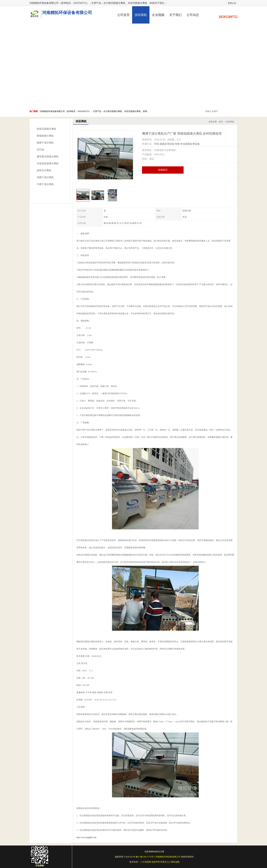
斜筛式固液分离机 (46, 129)
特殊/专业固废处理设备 (187, 144)
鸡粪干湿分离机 (45, 177)
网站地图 (175, 862)
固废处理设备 (167, 144)
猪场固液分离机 (45, 136)
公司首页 (123, 15)
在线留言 (163, 170)
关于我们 (175, 15)
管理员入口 (165, 862)
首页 (221, 122)
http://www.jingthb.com (86, 837)
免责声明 (156, 862)
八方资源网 (146, 862)
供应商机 (141, 15)
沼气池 (40, 150)
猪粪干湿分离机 (45, 143)
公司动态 (193, 15)
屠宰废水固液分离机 (48, 157)
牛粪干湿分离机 (45, 184)
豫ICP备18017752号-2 (145, 857)
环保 (157, 144)
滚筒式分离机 (44, 170)
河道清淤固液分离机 (48, 164)
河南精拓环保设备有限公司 (168, 857)
